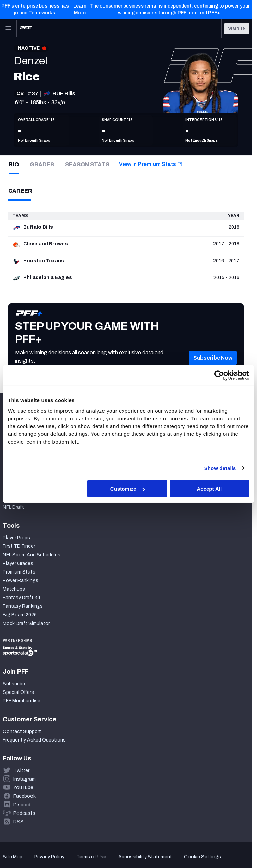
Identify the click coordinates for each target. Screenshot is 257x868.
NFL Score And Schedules (32, 555)
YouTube (23, 788)
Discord (22, 805)
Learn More (80, 9)
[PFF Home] (26, 28)
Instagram (25, 779)
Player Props (16, 538)
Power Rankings (21, 581)
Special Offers (18, 692)
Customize (127, 489)
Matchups (14, 589)
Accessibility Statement (145, 857)
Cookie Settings (203, 857)
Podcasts (24, 813)
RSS (19, 822)
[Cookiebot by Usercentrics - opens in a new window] (219, 375)
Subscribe (14, 684)
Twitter (21, 770)
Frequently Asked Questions (34, 740)
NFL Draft (13, 507)
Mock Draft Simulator (26, 623)
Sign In (237, 28)
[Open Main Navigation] (8, 28)
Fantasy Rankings (23, 606)
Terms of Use (91, 857)
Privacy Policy (49, 857)
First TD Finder (19, 546)
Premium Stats (19, 572)
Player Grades (18, 563)
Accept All (209, 489)
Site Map (13, 857)
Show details (220, 468)
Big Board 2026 (20, 615)
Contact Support (22, 731)
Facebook (25, 796)
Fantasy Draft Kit (22, 598)
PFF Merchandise (22, 701)
